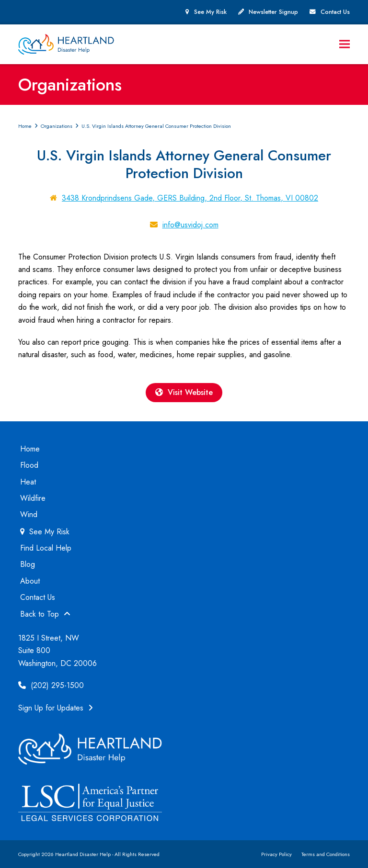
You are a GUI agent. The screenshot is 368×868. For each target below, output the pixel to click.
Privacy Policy (276, 854)
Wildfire (33, 498)
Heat (28, 482)
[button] (345, 44)
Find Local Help (46, 548)
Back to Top (45, 614)
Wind (29, 514)
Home (30, 449)
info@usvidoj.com (190, 225)
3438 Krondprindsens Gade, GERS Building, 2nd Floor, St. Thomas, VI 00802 (190, 198)
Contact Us (335, 12)
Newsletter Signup (273, 12)
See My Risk (210, 12)
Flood (29, 465)
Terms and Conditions (326, 854)
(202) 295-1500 (51, 685)
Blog (28, 564)
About (30, 581)
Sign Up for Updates (56, 708)
